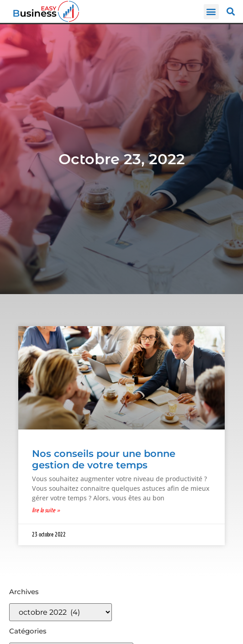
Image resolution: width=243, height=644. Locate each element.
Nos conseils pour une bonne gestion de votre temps (104, 459)
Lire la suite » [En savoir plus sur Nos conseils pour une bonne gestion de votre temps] (46, 510)
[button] (211, 12)
